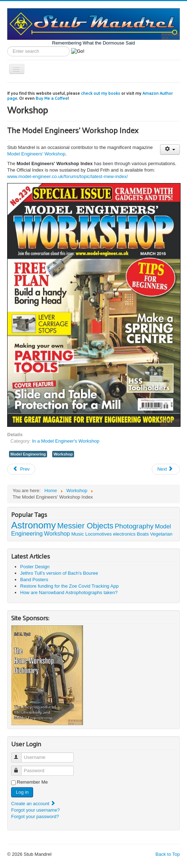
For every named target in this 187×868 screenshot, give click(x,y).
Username (20, 754)
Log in (22, 792)
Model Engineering (28, 454)
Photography (134, 526)
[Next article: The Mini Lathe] (166, 469)
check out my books (101, 93)
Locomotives (99, 534)
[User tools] (170, 150)
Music (77, 534)
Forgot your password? (35, 816)
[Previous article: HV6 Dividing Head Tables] (21, 469)
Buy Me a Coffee (52, 98)
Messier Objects (85, 526)
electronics (124, 534)
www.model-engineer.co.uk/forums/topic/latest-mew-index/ (67, 176)
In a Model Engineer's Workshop (66, 441)
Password (20, 768)
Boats (143, 534)
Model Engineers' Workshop (36, 154)
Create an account (33, 804)
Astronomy (33, 525)
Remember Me (32, 782)
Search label (7, 46)
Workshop (63, 454)
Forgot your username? (35, 810)
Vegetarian (161, 534)
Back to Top (168, 854)
